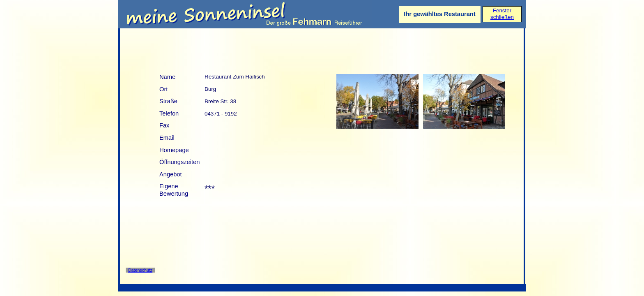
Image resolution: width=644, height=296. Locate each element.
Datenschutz (140, 270)
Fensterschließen (502, 14)
